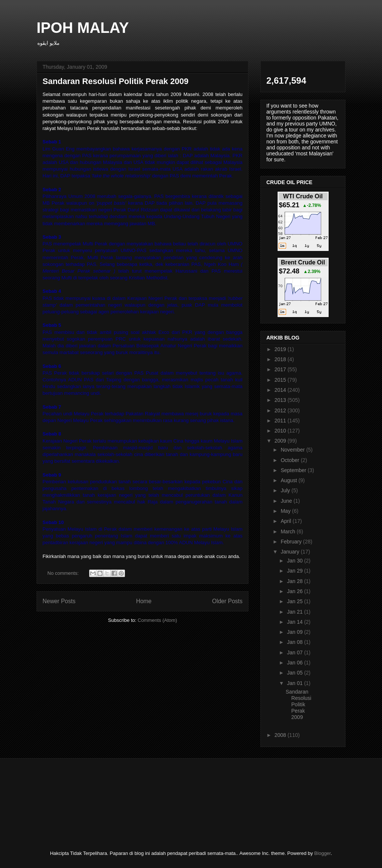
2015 (281, 380)
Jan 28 (295, 581)
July (286, 490)
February (292, 542)
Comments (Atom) (157, 620)
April (286, 521)
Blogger (322, 853)
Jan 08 (295, 642)
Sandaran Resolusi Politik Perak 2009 (115, 81)
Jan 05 (295, 673)
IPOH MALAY (83, 28)
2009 (281, 441)
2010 (281, 431)
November (293, 450)
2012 (281, 410)
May (286, 511)
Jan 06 (295, 663)
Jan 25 (295, 601)
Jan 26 (295, 591)
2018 (281, 359)
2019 (281, 349)
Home (144, 601)
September (294, 470)
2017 (281, 369)
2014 (281, 390)
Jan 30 (295, 561)
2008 (281, 735)
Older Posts (227, 601)
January (291, 552)
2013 (281, 400)
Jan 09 (295, 632)
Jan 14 (295, 622)
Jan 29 (295, 571)
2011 (281, 421)
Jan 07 (295, 652)
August (289, 480)
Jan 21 (295, 612)
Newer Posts (59, 601)
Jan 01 (295, 683)
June (287, 501)
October (291, 460)
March (289, 531)
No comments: (64, 573)
